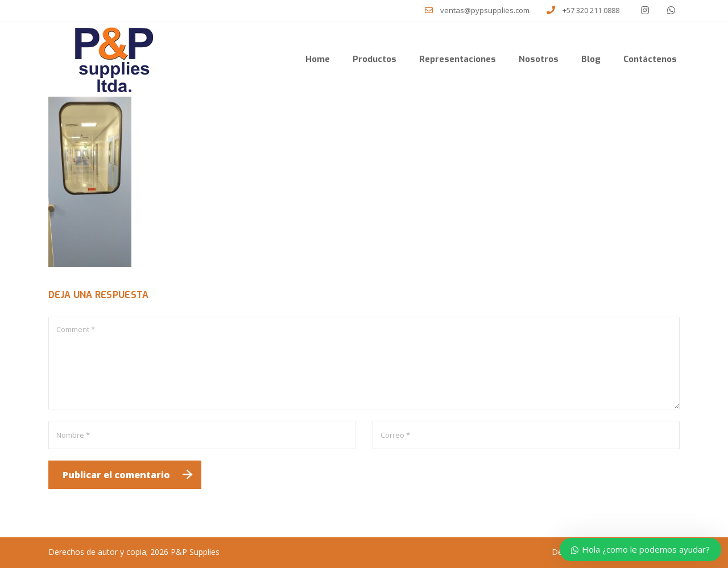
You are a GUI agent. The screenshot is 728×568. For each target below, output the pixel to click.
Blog (591, 59)
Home (318, 59)
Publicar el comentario (116, 475)
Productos (375, 59)
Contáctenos (650, 59)
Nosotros (539, 59)
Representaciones (458, 59)
